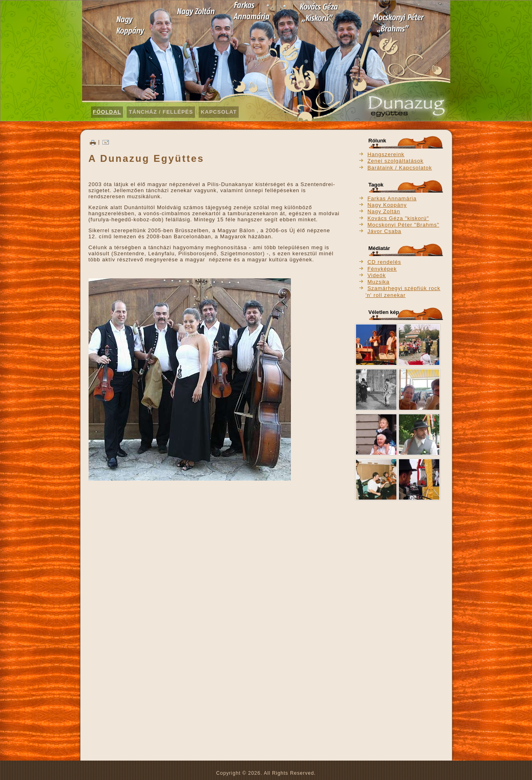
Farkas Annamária (392, 198)
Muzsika (378, 282)
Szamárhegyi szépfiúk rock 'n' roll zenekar (403, 291)
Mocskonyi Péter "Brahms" (403, 225)
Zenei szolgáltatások (395, 161)
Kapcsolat (219, 112)
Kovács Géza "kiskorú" (398, 218)
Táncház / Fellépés (161, 112)
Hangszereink (386, 154)
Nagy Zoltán (384, 211)
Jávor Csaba (384, 231)
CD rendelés (384, 262)
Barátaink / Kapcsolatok (400, 168)
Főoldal (107, 112)
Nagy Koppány (387, 205)
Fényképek (382, 269)
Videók (377, 275)
